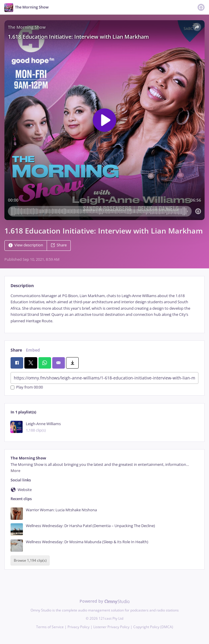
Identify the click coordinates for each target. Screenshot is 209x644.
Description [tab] (22, 286)
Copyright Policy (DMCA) (153, 627)
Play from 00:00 (27, 387)
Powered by (105, 601)
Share (59, 245)
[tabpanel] (105, 308)
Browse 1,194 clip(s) (30, 560)
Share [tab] (16, 350)
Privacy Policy (79, 627)
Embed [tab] (33, 350)
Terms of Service (50, 627)
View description (26, 245)
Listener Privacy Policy (111, 627)
